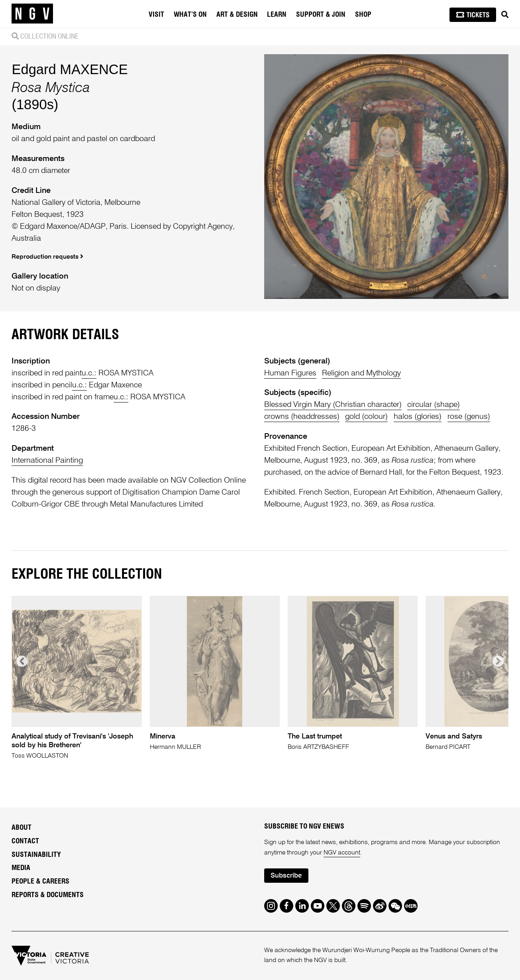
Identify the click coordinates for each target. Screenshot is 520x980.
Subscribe (286, 876)
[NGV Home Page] (32, 14)
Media (21, 868)
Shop (363, 15)
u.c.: (89, 373)
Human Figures (290, 373)
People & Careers (40, 882)
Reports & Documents (48, 895)
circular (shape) (434, 405)
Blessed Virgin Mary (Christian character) (333, 405)
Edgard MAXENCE (70, 69)
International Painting (47, 461)
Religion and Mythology (361, 373)
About (22, 828)
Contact (25, 841)
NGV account (342, 853)
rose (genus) (469, 417)
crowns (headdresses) (302, 417)
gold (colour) (366, 417)
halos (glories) (418, 417)
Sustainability (36, 855)
